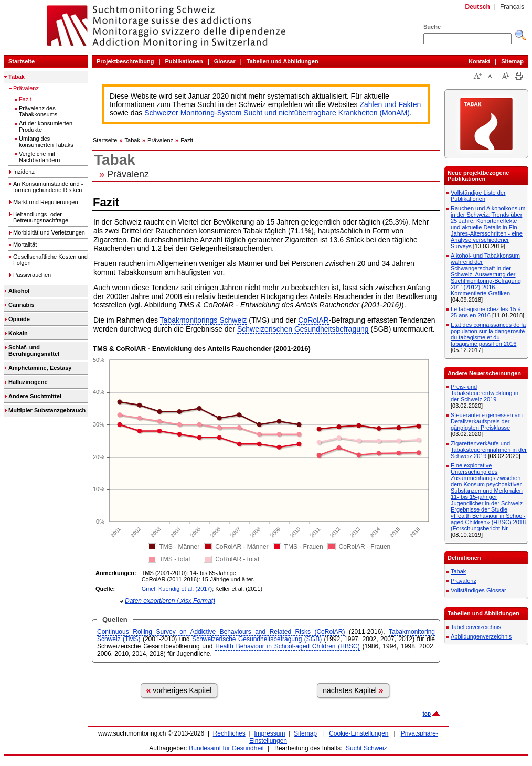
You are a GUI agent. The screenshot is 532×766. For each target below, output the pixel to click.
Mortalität (25, 244)
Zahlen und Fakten (391, 104)
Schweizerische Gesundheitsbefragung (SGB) (257, 639)
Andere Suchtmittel (35, 396)
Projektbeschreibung (125, 61)
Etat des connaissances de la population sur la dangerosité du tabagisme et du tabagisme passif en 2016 (488, 334)
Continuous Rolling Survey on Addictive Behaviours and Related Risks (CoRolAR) (221, 632)
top (427, 714)
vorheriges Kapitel (179, 690)
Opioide (19, 319)
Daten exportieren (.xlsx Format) (170, 601)
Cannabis (22, 305)
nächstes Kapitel (353, 690)
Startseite (22, 61)
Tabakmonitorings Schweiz (204, 320)
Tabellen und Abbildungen (283, 61)
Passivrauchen (32, 275)
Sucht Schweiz (366, 748)
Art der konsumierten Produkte (46, 126)
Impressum (269, 733)
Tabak (17, 77)
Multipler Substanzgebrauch (47, 410)
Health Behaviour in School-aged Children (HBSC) (287, 646)
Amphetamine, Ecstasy (40, 368)
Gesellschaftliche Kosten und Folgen (50, 260)
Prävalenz (26, 88)
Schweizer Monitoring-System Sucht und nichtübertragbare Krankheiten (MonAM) (277, 113)
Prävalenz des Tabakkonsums (38, 111)
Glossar (225, 61)
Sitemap (512, 61)
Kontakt (479, 61)
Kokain (18, 333)
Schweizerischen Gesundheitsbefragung (303, 329)
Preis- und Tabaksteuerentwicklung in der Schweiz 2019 (485, 393)
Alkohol (19, 291)
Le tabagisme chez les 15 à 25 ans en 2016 (486, 312)
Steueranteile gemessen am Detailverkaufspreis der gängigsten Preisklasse (487, 421)
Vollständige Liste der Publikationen (478, 196)
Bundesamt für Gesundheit (226, 748)
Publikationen (184, 61)
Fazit (25, 99)
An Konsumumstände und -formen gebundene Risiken (48, 187)
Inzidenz (24, 172)
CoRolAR (313, 320)
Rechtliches (229, 733)
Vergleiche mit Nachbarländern (39, 157)
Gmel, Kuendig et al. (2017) (177, 589)
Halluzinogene (28, 382)
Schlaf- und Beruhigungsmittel (34, 350)
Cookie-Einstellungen (359, 733)
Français (512, 7)
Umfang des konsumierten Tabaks (46, 142)
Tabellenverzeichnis (476, 627)
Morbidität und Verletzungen (49, 232)
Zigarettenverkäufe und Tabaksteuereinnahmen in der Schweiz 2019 (489, 450)
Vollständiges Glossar (478, 590)
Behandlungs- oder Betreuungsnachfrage (41, 217)
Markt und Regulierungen (46, 202)
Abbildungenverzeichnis (481, 636)
